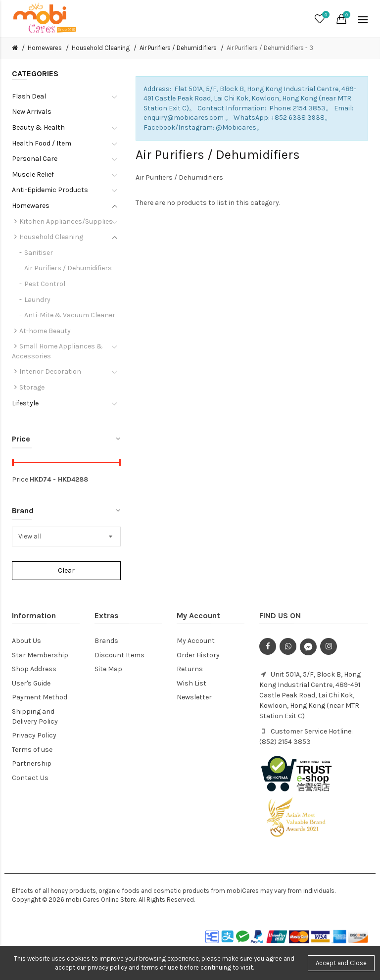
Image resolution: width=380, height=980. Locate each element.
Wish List (191, 683)
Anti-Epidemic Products (50, 190)
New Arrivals (32, 112)
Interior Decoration (50, 371)
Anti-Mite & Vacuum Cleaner (70, 315)
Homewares (45, 48)
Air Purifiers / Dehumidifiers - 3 (270, 48)
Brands (106, 641)
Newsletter (194, 697)
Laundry (37, 300)
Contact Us (30, 778)
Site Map (108, 669)
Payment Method (40, 697)
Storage (32, 387)
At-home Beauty (45, 331)
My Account (196, 641)
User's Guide (31, 683)
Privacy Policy (34, 735)
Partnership (32, 763)
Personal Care (35, 159)
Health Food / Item (42, 143)
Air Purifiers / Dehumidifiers (178, 48)
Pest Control (45, 284)
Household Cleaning (101, 48)
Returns (190, 669)
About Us (26, 641)
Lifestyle (25, 403)
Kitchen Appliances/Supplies (66, 221)
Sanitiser (39, 253)
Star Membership (40, 655)
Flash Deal (29, 96)
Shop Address (34, 669)
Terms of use (32, 750)
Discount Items (119, 655)
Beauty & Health (38, 127)
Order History (198, 655)
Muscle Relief (33, 174)
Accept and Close (341, 963)
